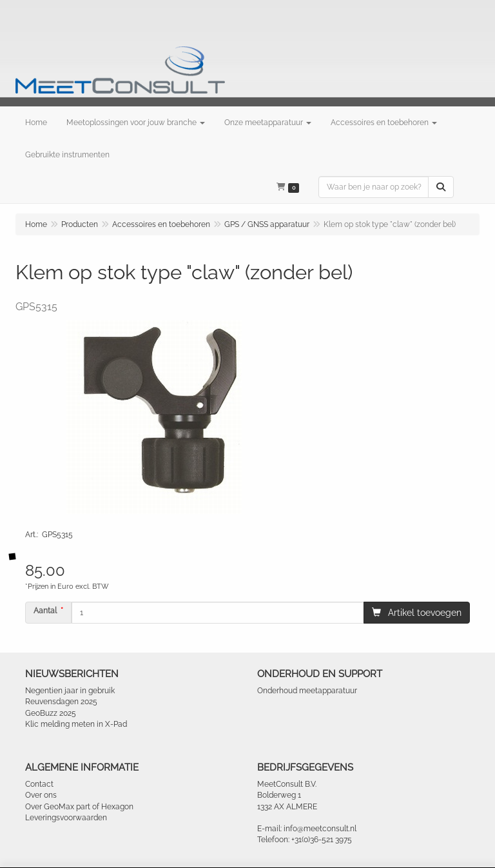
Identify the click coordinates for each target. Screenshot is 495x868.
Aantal (45, 611)
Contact (39, 784)
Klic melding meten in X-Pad (76, 724)
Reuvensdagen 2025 (61, 702)
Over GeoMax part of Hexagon (79, 807)
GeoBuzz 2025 (51, 713)
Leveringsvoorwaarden (66, 818)
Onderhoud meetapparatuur (307, 691)
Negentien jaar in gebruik (70, 691)
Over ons (41, 795)
